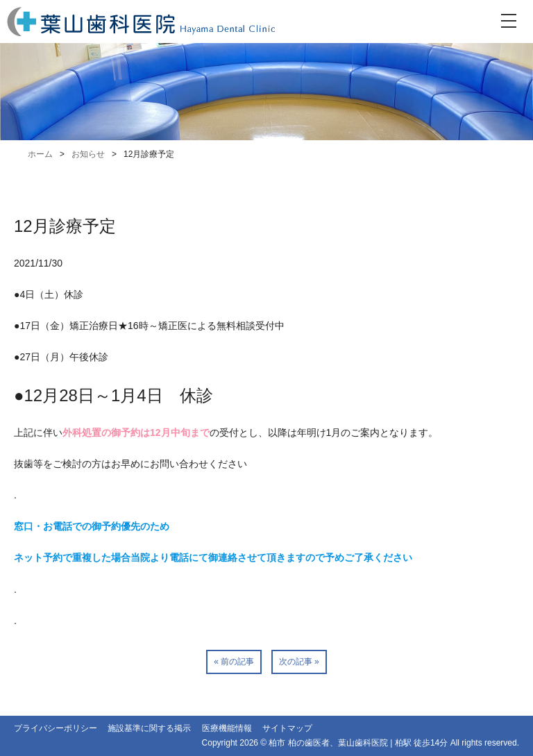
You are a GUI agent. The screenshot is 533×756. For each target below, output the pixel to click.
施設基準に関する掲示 (149, 728)
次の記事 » (299, 662)
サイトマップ (287, 728)
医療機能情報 (227, 728)
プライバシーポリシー (56, 728)
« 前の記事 (234, 662)
